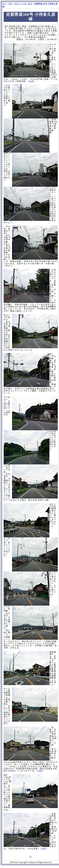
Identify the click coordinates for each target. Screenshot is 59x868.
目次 (4, 4)
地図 (31, 81)
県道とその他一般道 (23, 4)
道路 (10, 4)
